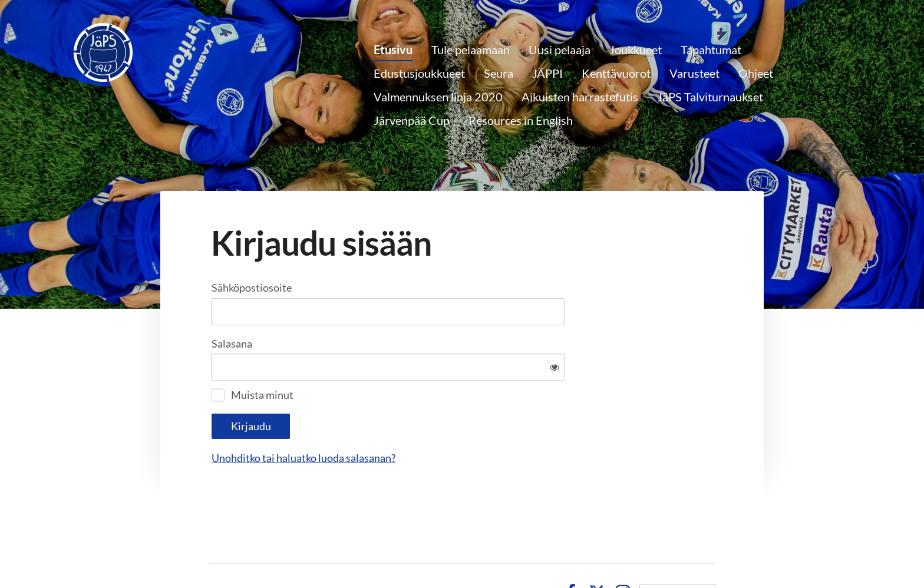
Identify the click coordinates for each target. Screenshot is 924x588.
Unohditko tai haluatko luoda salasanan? (431, 419)
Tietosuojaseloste (509, 553)
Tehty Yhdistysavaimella (677, 553)
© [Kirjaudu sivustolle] (214, 553)
